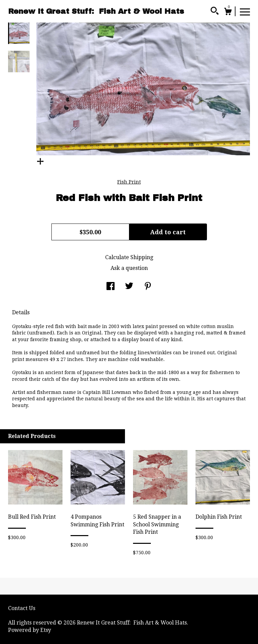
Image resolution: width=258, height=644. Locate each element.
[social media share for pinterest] (148, 287)
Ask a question (129, 268)
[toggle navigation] (245, 11)
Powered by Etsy (30, 630)
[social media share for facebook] (111, 287)
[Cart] (228, 12)
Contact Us (22, 608)
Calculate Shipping (129, 257)
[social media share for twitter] (129, 287)
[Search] (215, 12)
